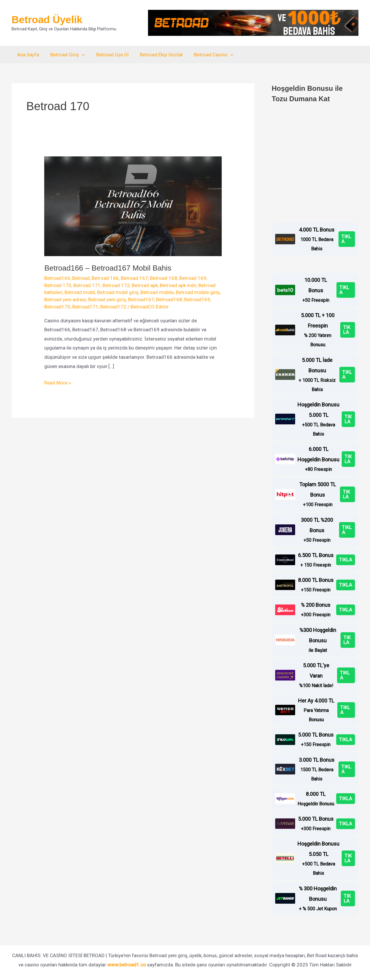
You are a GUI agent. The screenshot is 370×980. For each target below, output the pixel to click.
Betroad (81, 278)
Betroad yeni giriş (107, 299)
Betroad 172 (116, 285)
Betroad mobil (80, 292)
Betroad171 (85, 307)
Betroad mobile (157, 292)
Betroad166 (57, 278)
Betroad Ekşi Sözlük (156, 55)
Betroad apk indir (178, 285)
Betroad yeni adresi (65, 299)
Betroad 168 (164, 278)
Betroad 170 (58, 285)
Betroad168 (169, 299)
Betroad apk (145, 285)
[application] (80, 55)
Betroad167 (141, 299)
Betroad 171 (87, 285)
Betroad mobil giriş (118, 292)
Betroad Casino (207, 55)
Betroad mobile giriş (198, 292)
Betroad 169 (193, 278)
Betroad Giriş (65, 55)
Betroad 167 (134, 278)
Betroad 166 (105, 278)
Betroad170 (57, 307)
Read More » (58, 383)
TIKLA (346, 239)
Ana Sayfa (27, 55)
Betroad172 (113, 307)
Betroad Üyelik (47, 20)
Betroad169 (197, 299)
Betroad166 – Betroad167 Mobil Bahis (108, 268)
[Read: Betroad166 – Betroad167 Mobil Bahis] (133, 206)
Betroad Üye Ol (109, 55)
